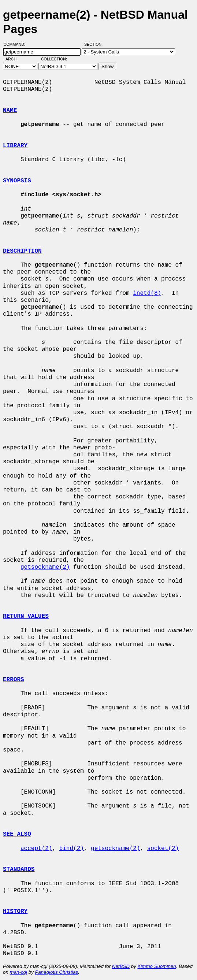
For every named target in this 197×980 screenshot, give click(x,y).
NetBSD (121, 966)
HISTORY (15, 912)
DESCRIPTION (22, 251)
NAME (10, 111)
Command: (17, 44)
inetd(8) (147, 293)
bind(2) (72, 849)
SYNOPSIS (17, 181)
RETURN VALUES (26, 616)
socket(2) (163, 849)
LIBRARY (15, 146)
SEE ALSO (17, 834)
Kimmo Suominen (157, 966)
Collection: (54, 59)
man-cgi (18, 972)
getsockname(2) (45, 567)
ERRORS (14, 680)
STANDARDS (19, 869)
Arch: (15, 59)
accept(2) (36, 849)
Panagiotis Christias (56, 972)
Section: (95, 44)
